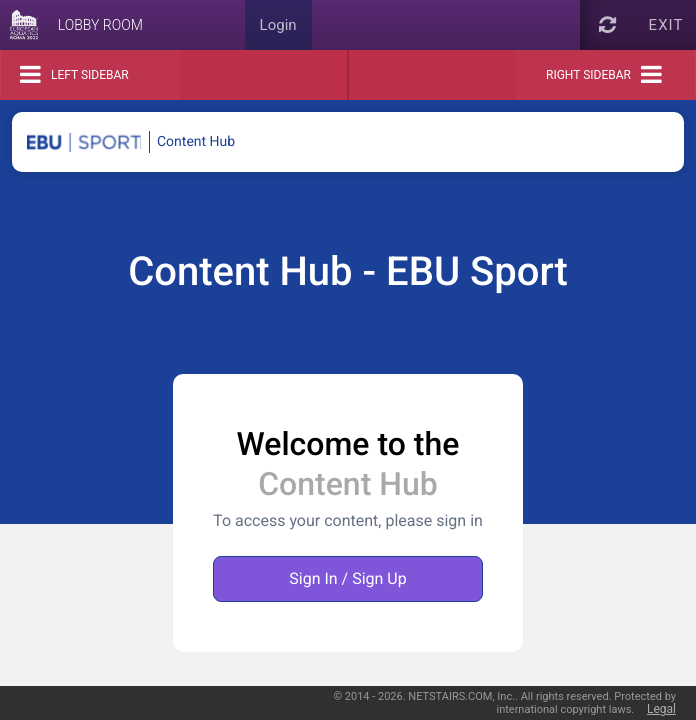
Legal (661, 709)
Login (278, 25)
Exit (666, 25)
